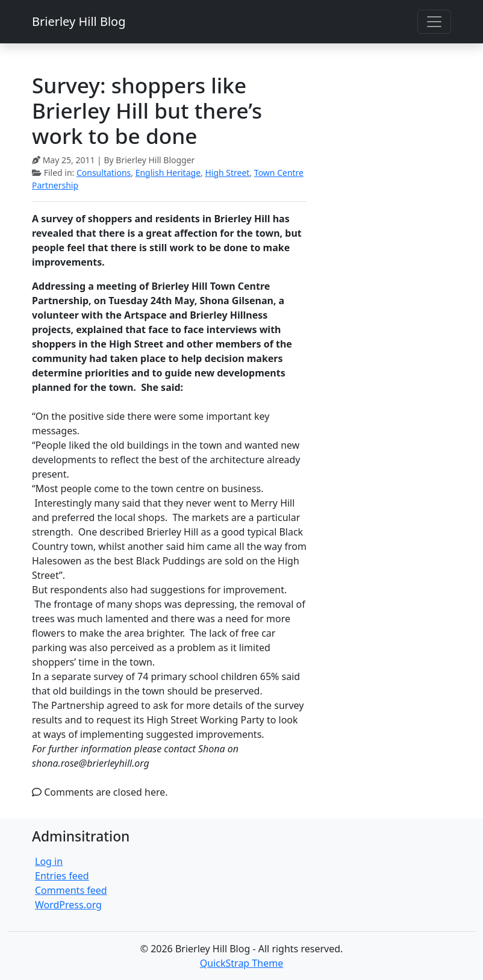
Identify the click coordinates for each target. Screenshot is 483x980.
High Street (227, 173)
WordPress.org (68, 905)
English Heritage (168, 173)
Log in (49, 861)
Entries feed (62, 876)
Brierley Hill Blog (79, 21)
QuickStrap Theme (241, 963)
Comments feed (71, 890)
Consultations (104, 173)
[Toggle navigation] (434, 22)
